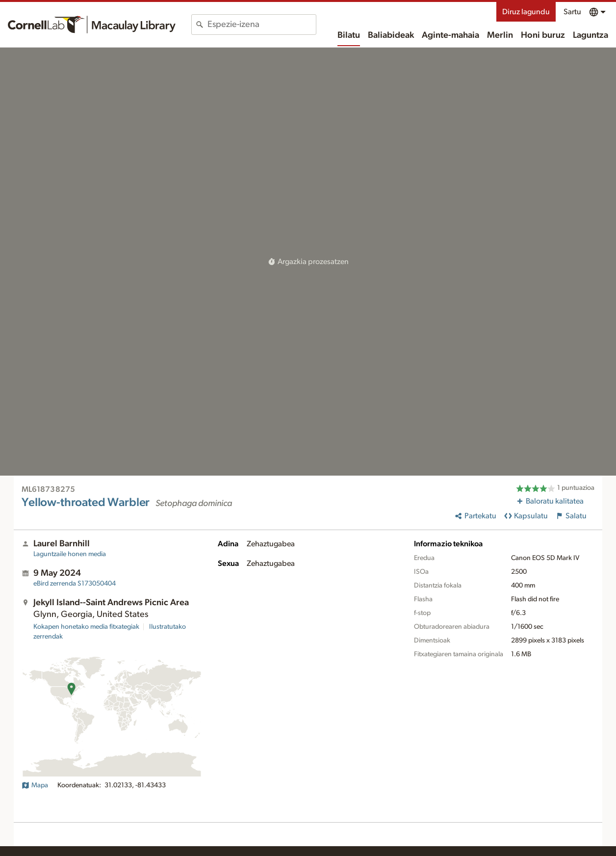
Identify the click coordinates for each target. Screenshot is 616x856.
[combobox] (262, 25)
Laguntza (590, 35)
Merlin (500, 35)
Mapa (35, 785)
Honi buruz (543, 35)
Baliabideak (391, 35)
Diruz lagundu (526, 12)
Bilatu (349, 35)
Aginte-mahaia (450, 35)
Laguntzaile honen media (70, 554)
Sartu (572, 12)
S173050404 (75, 584)
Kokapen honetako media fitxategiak (86, 627)
